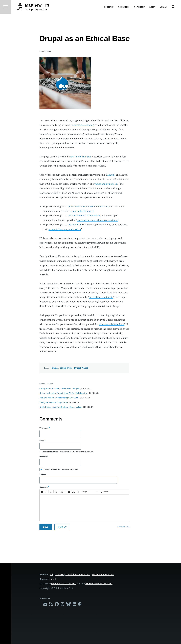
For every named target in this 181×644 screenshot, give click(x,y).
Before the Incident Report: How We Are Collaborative (63, 393)
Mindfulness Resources (78, 575)
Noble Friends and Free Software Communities (60, 407)
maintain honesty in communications (88, 207)
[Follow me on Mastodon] (80, 605)
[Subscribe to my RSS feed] (51, 605)
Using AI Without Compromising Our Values (59, 398)
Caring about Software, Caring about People (59, 389)
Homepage (44, 456)
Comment (44, 487)
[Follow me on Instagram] (62, 605)
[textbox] (84, 508)
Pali (52, 575)
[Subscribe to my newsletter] (45, 605)
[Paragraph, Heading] (89, 492)
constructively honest (82, 211)
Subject (43, 475)
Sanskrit (59, 575)
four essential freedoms (112, 324)
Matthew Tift (37, 14)
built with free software (64, 584)
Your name (44, 428)
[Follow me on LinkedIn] (74, 605)
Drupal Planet (81, 368)
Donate (53, 579)
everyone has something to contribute (97, 220)
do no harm (75, 225)
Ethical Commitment (82, 125)
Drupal (111, 175)
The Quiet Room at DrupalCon (53, 403)
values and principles (106, 184)
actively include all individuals (84, 216)
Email (42, 441)
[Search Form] (173, 16)
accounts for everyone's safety (65, 229)
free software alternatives (99, 584)
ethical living (66, 368)
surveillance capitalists (101, 297)
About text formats (123, 526)
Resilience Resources (103, 575)
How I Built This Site (80, 157)
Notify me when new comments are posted (61, 470)
